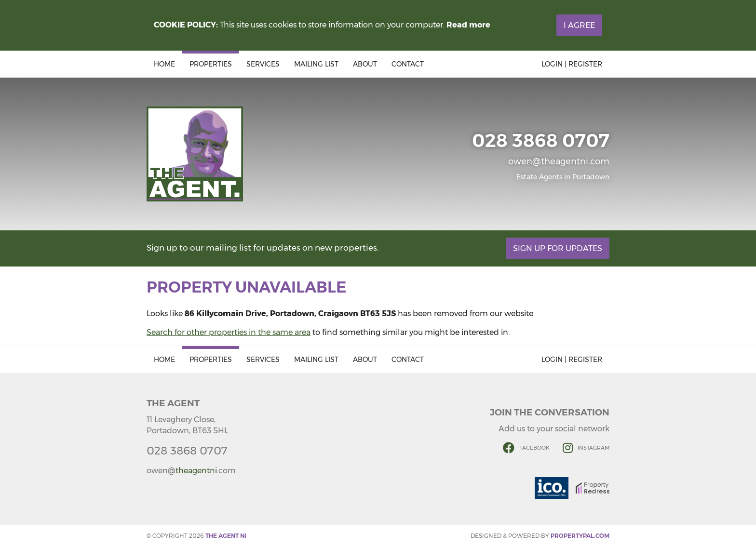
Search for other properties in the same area (229, 332)
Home (164, 64)
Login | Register (572, 64)
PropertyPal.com (580, 536)
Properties (211, 64)
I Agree (579, 25)
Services (263, 64)
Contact (408, 64)
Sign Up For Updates (558, 248)
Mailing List (316, 64)
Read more (468, 25)
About (365, 64)
